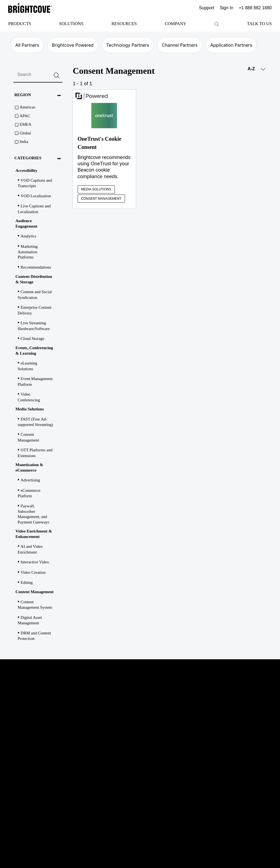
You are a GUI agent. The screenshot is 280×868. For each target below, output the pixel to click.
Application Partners (231, 45)
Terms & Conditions (153, 798)
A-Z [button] (256, 69)
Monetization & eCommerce (29, 467)
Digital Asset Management (30, 620)
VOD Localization (36, 196)
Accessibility (27, 170)
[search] (38, 75)
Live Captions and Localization (34, 209)
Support (207, 8)
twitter (266, 703)
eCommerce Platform (29, 493)
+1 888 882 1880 (255, 8)
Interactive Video (35, 562)
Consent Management (28, 437)
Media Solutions (30, 409)
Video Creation (33, 572)
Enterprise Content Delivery (35, 310)
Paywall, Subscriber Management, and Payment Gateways (33, 514)
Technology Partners (128, 45)
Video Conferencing (29, 397)
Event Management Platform (35, 381)
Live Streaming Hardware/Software (34, 326)
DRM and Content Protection (34, 636)
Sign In (227, 8)
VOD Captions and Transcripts (35, 183)
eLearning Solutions (28, 366)
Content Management (35, 592)
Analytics (28, 236)
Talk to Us (259, 24)
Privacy (127, 798)
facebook (266, 715)
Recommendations (36, 267)
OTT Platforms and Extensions (35, 453)
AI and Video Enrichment (30, 549)
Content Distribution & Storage (34, 279)
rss (266, 738)
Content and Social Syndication (35, 295)
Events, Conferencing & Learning (34, 351)
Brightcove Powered (73, 45)
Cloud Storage (32, 339)
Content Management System (35, 605)
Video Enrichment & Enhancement (34, 534)
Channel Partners (180, 45)
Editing (27, 582)
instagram (266, 726)
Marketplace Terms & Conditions (199, 798)
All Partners (27, 45)
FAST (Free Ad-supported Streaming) (36, 422)
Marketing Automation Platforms (28, 252)
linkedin (266, 692)
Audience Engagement (27, 223)
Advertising (30, 480)
